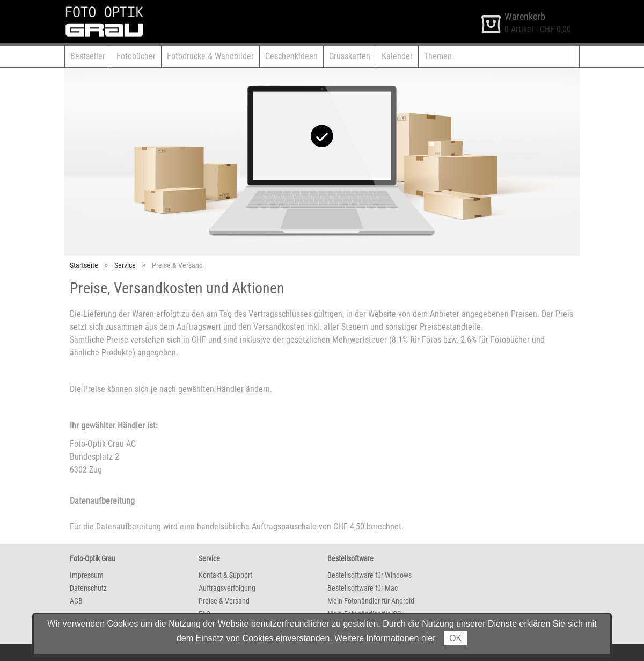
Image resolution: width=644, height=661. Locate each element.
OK (455, 638)
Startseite (84, 265)
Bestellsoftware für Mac (363, 588)
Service (125, 265)
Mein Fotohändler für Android (371, 601)
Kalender (397, 56)
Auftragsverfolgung (227, 588)
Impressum (87, 575)
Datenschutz (88, 588)
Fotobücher (136, 56)
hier (429, 638)
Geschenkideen (291, 56)
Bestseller (88, 56)
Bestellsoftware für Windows (369, 575)
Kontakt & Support (225, 575)
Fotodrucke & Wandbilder (210, 56)
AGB (76, 601)
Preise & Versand (224, 601)
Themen (438, 56)
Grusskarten (350, 56)
